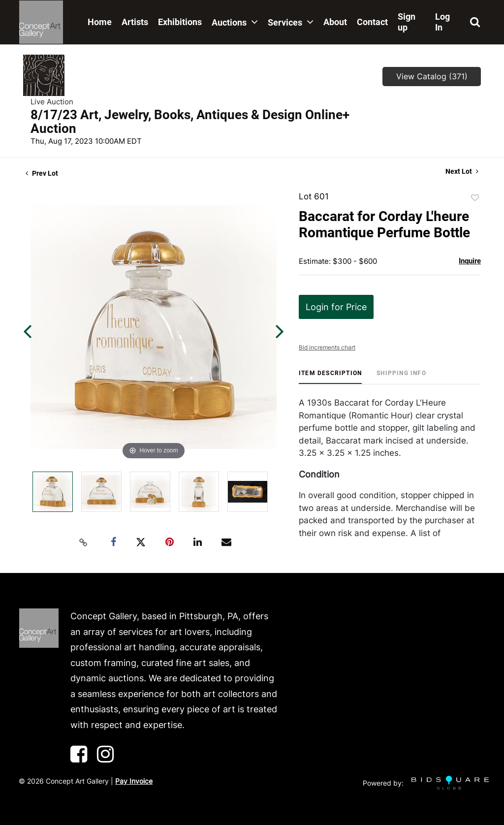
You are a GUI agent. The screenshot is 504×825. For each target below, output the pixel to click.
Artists (135, 22)
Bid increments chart (327, 347)
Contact (372, 22)
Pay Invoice (134, 781)
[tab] (330, 377)
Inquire (470, 261)
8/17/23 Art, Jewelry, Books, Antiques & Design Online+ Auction (190, 122)
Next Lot (462, 171)
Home (100, 22)
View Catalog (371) (432, 76)
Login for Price (336, 307)
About (335, 22)
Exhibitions (180, 22)
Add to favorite (475, 198)
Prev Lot (42, 173)
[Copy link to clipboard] (84, 542)
